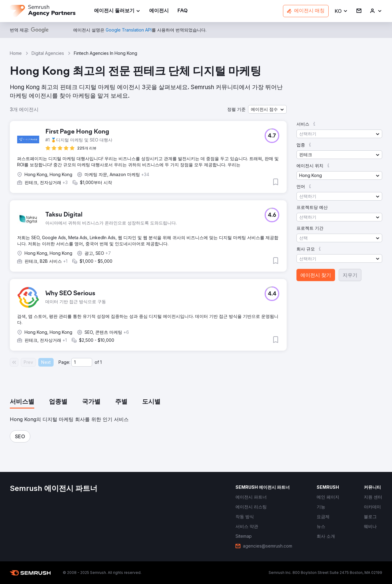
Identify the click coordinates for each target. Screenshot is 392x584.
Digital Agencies (48, 53)
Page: (64, 362)
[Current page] (82, 362)
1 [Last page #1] (101, 362)
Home (16, 53)
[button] (341, 11)
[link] (159, 11)
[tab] (22, 402)
